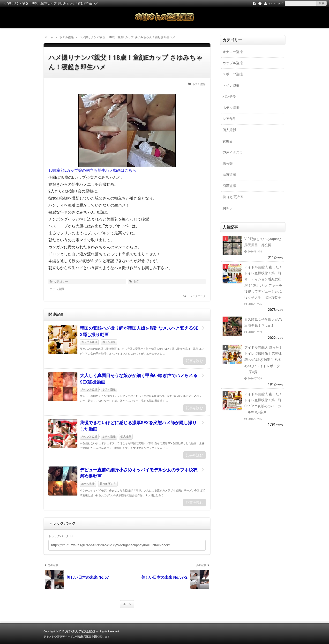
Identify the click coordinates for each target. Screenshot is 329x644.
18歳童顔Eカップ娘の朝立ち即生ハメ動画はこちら (92, 170)
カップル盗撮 (89, 342)
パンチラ (229, 96)
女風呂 (228, 141)
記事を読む (194, 361)
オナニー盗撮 (233, 52)
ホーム (127, 604)
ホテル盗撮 (199, 84)
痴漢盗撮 (229, 186)
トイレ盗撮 (231, 85)
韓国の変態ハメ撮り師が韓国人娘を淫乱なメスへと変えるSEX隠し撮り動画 (139, 331)
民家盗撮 (229, 175)
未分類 (228, 163)
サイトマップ (275, 4)
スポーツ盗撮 (233, 74)
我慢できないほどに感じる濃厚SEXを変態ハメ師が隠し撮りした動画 (138, 426)
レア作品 (229, 119)
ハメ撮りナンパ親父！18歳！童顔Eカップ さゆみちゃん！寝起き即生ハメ (125, 62)
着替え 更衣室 (108, 484)
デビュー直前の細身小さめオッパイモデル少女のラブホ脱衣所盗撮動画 (139, 473)
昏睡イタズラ (233, 152)
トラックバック (196, 296)
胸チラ (228, 208)
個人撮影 (126, 437)
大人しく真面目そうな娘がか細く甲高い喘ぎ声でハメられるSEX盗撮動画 (139, 379)
